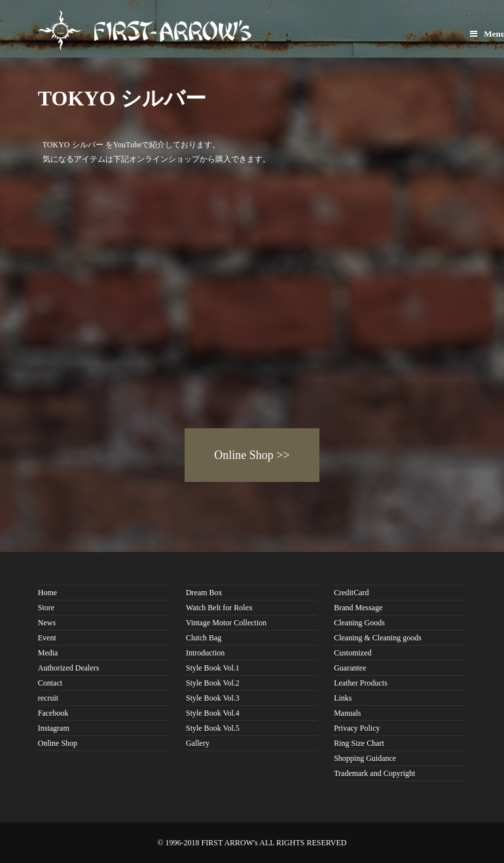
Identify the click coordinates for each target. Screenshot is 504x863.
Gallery (198, 743)
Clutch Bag (204, 638)
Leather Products (361, 683)
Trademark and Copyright (374, 773)
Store (46, 608)
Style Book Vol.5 (213, 728)
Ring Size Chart (359, 743)
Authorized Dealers (69, 668)
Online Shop (58, 743)
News (47, 623)
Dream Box (204, 593)
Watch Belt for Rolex (219, 608)
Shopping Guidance (365, 758)
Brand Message (358, 608)
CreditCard (351, 593)
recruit (48, 698)
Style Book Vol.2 (213, 683)
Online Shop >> (252, 455)
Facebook (53, 713)
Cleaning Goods (359, 623)
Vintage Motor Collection (226, 623)
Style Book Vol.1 (213, 668)
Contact (50, 683)
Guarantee (350, 668)
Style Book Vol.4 (213, 713)
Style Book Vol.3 (213, 698)
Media (48, 653)
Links (343, 698)
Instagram (54, 728)
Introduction (205, 653)
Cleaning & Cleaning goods (378, 638)
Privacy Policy (357, 728)
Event (47, 638)
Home (47, 593)
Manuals (347, 713)
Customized (352, 653)
